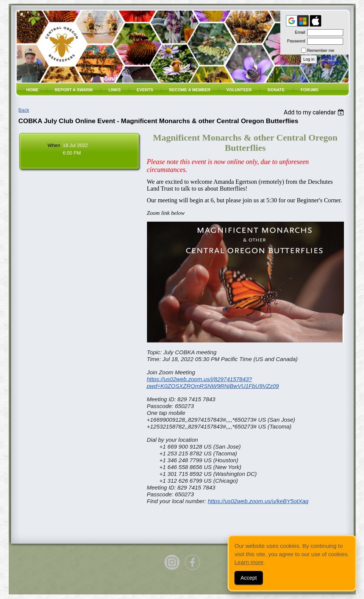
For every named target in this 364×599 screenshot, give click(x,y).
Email (298, 32)
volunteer (239, 90)
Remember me (321, 50)
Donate (276, 90)
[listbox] (315, 112)
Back (24, 110)
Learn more (249, 562)
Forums (310, 90)
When (54, 145)
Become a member (190, 90)
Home (33, 90)
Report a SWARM (73, 90)
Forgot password (331, 59)
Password (295, 41)
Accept (249, 578)
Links (115, 90)
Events (145, 90)
